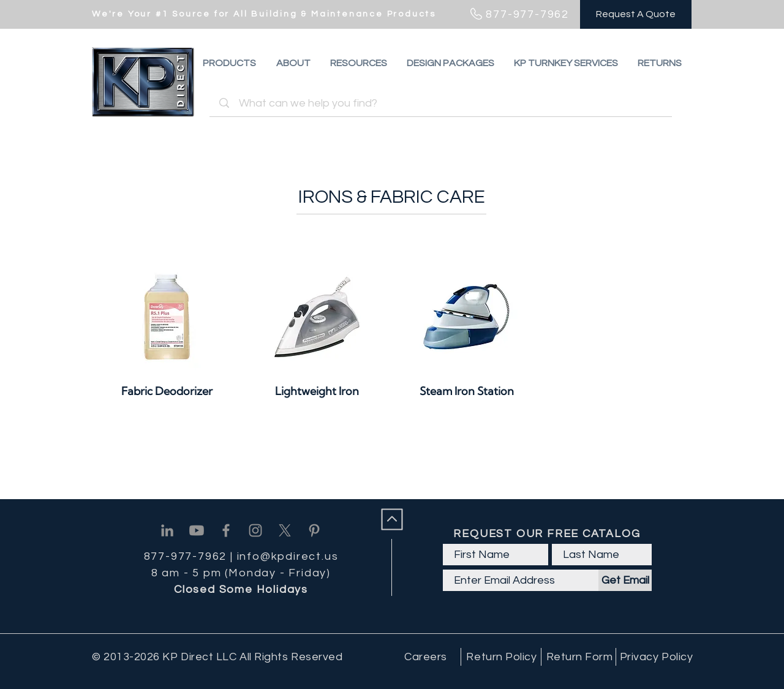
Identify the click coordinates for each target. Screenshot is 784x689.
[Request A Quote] (636, 14)
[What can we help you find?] (443, 103)
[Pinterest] (314, 530)
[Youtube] (197, 530)
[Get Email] (625, 580)
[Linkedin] (167, 530)
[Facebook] (226, 530)
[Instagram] (255, 530)
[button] (660, 63)
